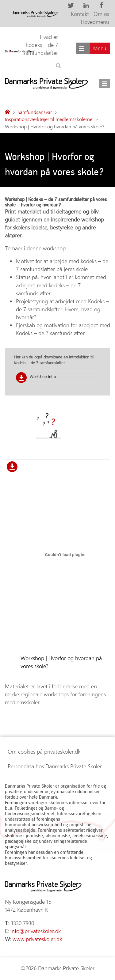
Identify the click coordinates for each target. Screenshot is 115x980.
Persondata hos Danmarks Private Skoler (55, 766)
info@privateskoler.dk (36, 931)
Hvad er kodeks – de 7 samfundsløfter (41, 45)
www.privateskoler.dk (37, 939)
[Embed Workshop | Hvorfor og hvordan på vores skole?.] (65, 555)
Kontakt (80, 14)
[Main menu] (93, 48)
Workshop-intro (43, 376)
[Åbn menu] (104, 83)
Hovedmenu (95, 22)
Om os (101, 14)
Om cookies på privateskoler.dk (44, 751)
